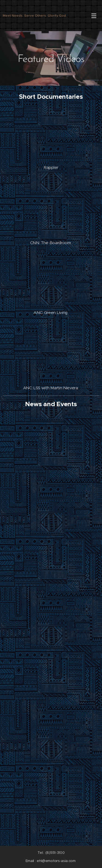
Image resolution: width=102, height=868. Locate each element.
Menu (94, 16)
